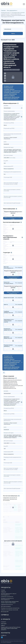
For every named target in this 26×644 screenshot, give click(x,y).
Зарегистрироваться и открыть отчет (13, 218)
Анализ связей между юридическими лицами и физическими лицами (10, 602)
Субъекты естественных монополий (10, 610)
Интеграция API (5, 612)
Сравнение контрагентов (7, 597)
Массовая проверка (6, 606)
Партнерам (4, 624)
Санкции (3, 590)
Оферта (3, 625)
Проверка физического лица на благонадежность (9, 594)
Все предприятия (12, 10)
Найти (13, 33)
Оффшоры (4, 592)
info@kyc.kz (4, 635)
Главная (3, 10)
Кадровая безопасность (7, 604)
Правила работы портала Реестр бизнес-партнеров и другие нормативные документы (11, 628)
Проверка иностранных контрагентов (10, 608)
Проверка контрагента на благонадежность (7, 599)
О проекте (4, 622)
